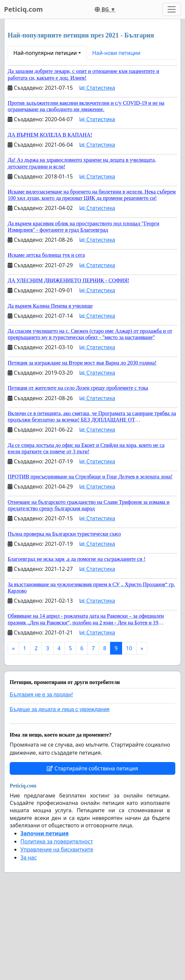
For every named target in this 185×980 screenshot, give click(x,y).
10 (129, 648)
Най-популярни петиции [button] (45, 53)
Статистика (97, 88)
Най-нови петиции (116, 53)
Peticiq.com (23, 9)
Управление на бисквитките (57, 849)
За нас (29, 857)
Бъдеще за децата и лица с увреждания (60, 709)
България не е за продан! (41, 695)
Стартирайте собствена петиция (92, 768)
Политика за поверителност (57, 841)
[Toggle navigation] (172, 9)
